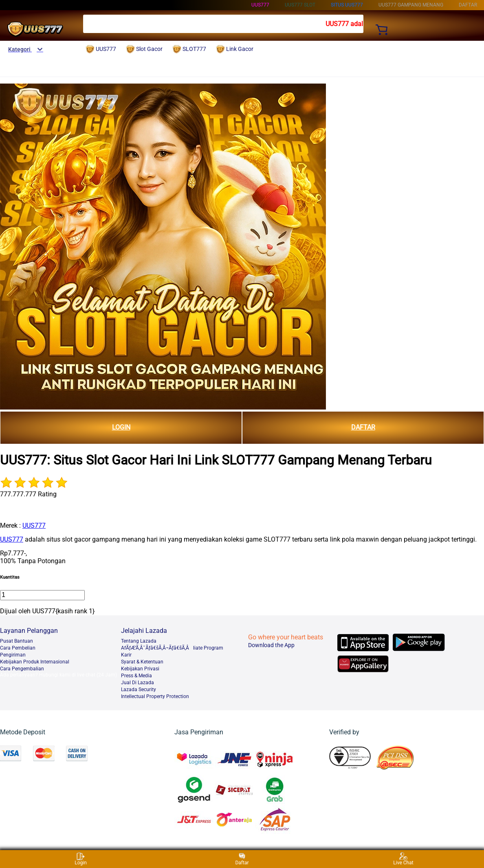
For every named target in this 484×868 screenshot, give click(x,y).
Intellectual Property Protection (155, 696)
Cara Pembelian (18, 648)
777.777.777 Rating (28, 494)
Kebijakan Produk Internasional (35, 662)
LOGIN (121, 427)
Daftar (242, 859)
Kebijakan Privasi (140, 669)
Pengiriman (13, 655)
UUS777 (260, 5)
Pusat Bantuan (16, 641)
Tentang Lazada (139, 641)
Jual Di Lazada (137, 683)
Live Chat (403, 859)
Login (81, 859)
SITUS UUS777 (347, 5)
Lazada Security (139, 690)
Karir (126, 655)
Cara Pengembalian (22, 669)
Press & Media (136, 676)
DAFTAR (363, 427)
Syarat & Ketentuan (142, 662)
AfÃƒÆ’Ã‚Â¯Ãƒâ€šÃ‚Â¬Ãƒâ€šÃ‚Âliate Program (172, 648)
